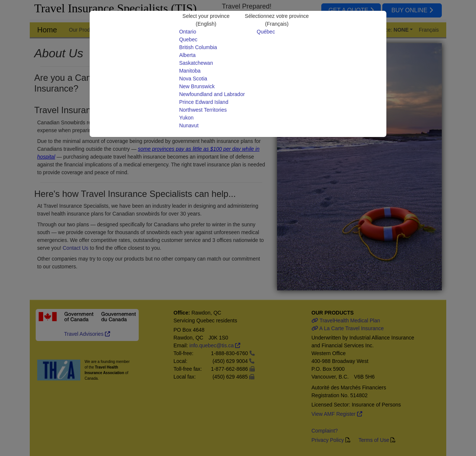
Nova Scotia (193, 79)
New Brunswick (197, 86)
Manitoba (190, 71)
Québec (266, 32)
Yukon (186, 118)
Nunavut (189, 125)
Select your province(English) (206, 20)
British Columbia (198, 47)
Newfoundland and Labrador (212, 94)
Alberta (187, 55)
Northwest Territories (203, 110)
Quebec (188, 39)
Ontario (188, 32)
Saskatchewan (196, 63)
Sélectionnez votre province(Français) (277, 20)
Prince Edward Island (204, 102)
